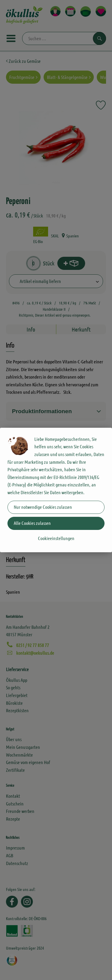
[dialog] (56, 490)
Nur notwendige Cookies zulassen (43, 507)
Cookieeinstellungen (56, 538)
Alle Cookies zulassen (32, 523)
